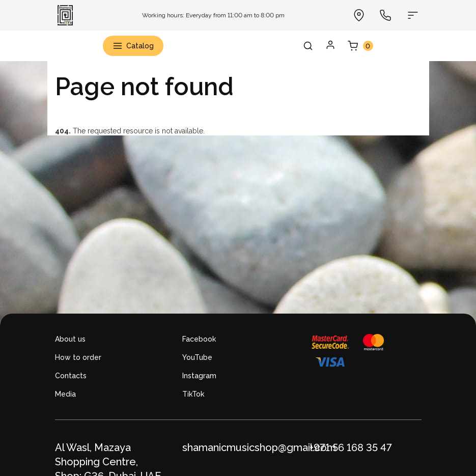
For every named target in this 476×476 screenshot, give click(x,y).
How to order (78, 357)
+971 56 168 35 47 (351, 447)
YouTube (197, 357)
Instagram (199, 376)
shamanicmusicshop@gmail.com (259, 447)
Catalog (133, 46)
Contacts (71, 376)
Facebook (199, 339)
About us (70, 339)
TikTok (193, 394)
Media (65, 394)
